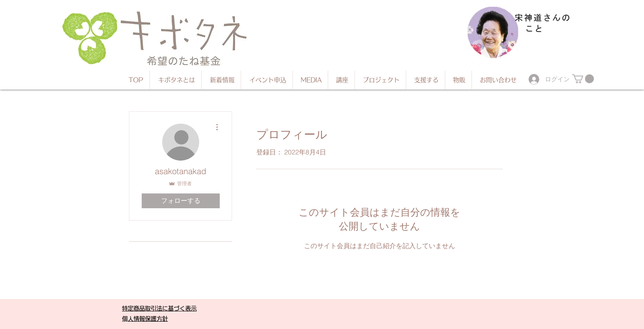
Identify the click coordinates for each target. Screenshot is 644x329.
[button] (583, 79)
